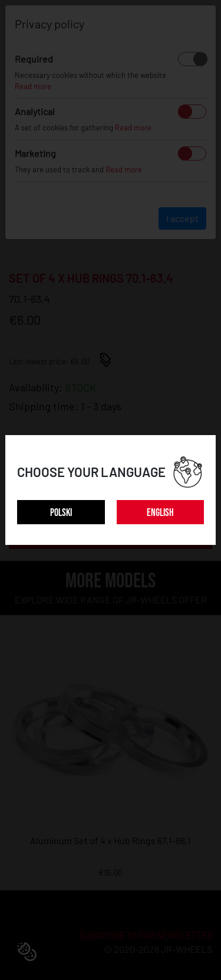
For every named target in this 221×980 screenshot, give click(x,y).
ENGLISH (160, 513)
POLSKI (61, 513)
